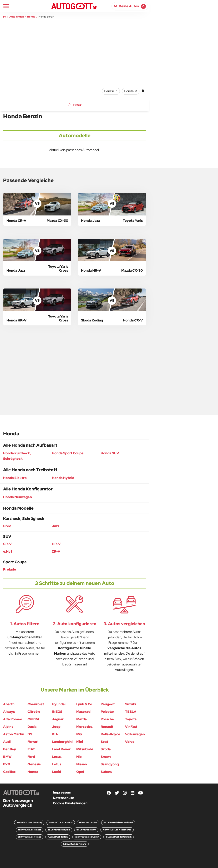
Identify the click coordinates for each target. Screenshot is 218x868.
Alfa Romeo (13, 719)
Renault (107, 727)
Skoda (106, 749)
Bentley (10, 749)
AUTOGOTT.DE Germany (29, 822)
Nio (79, 757)
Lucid (56, 772)
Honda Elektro (15, 478)
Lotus (57, 764)
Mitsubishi (85, 749)
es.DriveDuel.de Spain (59, 830)
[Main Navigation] (6, 6)
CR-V (7, 544)
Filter (75, 105)
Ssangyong (110, 764)
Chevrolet (36, 704)
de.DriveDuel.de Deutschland (118, 822)
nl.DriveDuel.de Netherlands (117, 830)
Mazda (81, 719)
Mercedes (84, 727)
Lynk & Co (84, 704)
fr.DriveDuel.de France (30, 830)
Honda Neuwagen (18, 497)
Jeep (56, 727)
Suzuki (130, 704)
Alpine (8, 727)
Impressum (62, 792)
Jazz (56, 526)
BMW (7, 757)
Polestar (107, 712)
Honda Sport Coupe (68, 453)
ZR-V (56, 551)
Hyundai (59, 704)
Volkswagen (135, 734)
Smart (106, 757)
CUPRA (33, 719)
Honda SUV (110, 453)
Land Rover (61, 749)
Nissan (82, 764)
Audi (7, 742)
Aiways (9, 712)
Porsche (107, 719)
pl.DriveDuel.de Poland (29, 837)
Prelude (10, 569)
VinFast (131, 727)
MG (79, 734)
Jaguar (58, 719)
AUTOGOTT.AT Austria (61, 822)
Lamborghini (62, 742)
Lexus (57, 757)
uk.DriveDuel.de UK (86, 830)
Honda (33, 772)
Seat (104, 742)
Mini (80, 742)
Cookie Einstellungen (70, 803)
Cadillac (9, 772)
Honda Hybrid (63, 478)
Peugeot (108, 704)
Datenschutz (63, 798)
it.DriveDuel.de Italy (58, 837)
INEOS (57, 712)
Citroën (34, 712)
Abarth (9, 704)
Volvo (130, 742)
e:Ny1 (8, 551)
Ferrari (33, 742)
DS (30, 734)
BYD (7, 764)
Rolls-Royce (110, 734)
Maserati (83, 712)
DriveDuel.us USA (88, 822)
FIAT (31, 749)
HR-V (56, 544)
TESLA (131, 712)
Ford (31, 757)
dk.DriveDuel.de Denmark (119, 837)
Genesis (34, 764)
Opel (80, 772)
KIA (55, 734)
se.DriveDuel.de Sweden (87, 837)
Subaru (106, 772)
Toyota (131, 719)
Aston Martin (14, 734)
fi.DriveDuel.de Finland (75, 844)
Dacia (32, 727)
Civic (7, 526)
